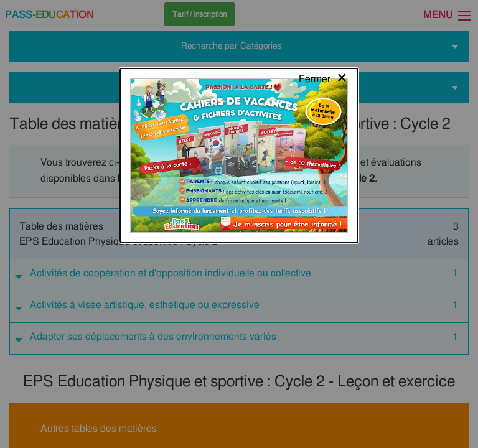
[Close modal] (323, 22)
